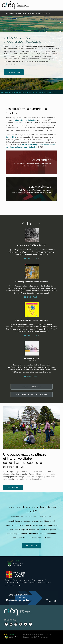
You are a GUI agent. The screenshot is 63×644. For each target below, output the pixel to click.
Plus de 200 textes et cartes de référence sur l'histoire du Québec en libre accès (34, 165)
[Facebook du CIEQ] (6, 624)
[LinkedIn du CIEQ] (11, 624)
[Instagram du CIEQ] (16, 624)
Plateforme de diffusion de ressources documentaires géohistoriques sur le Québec (34, 192)
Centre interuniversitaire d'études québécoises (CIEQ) (28, 13)
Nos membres (13, 488)
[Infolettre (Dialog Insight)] (21, 624)
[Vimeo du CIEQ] (26, 624)
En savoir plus (14, 72)
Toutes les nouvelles (31, 387)
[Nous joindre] (30, 624)
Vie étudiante (31, 546)
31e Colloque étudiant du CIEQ (32, 245)
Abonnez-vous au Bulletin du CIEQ (31, 394)
